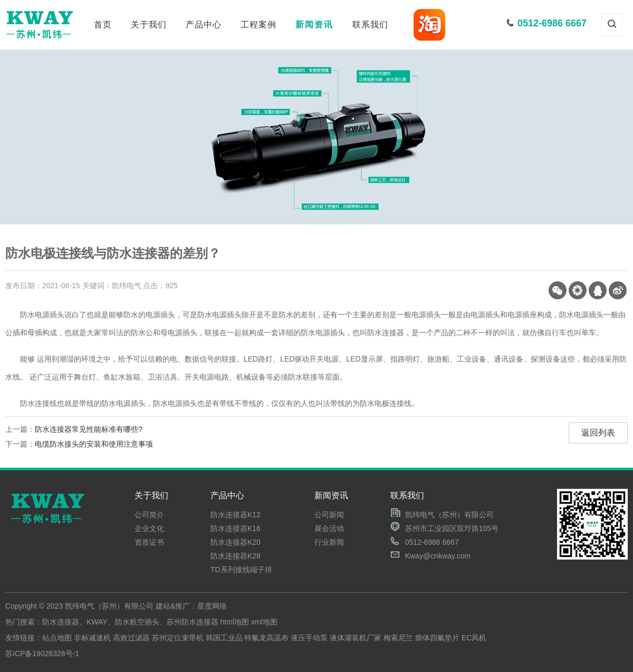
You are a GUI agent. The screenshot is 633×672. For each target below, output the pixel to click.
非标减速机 (92, 638)
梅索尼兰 (398, 638)
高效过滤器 (131, 638)
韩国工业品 (224, 638)
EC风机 (474, 638)
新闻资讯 (314, 25)
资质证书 (149, 542)
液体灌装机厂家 (356, 638)
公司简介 (149, 515)
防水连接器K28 (236, 556)
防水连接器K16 (236, 528)
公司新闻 (329, 515)
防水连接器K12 (236, 515)
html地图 (235, 622)
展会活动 (329, 528)
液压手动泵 (309, 638)
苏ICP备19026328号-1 (42, 654)
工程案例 (258, 25)
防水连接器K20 (236, 542)
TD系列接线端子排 (241, 570)
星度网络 (212, 606)
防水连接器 (61, 622)
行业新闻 (329, 542)
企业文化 (149, 528)
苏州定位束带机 (178, 638)
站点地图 (57, 638)
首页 (103, 25)
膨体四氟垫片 (437, 638)
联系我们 (370, 25)
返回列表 (598, 433)
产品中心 (204, 25)
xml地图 (264, 622)
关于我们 (149, 25)
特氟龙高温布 (266, 638)
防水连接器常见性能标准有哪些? (89, 429)
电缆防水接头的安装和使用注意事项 (94, 444)
